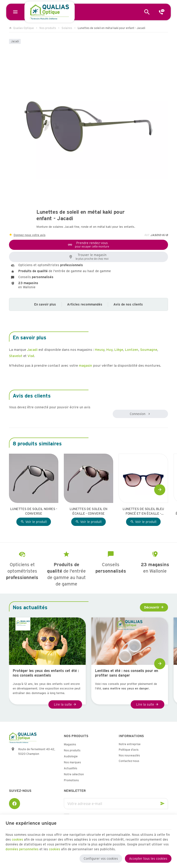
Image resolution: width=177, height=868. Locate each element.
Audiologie (71, 756)
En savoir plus (45, 304)
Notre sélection (74, 774)
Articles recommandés (85, 304)
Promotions (71, 780)
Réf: (147, 235)
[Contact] (162, 12)
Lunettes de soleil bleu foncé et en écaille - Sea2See (143, 511)
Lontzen (132, 350)
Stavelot (16, 356)
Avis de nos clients (128, 304)
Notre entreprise (130, 744)
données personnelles (22, 849)
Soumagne (149, 350)
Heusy (100, 350)
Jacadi (15, 41)
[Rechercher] (147, 12)
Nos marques (72, 762)
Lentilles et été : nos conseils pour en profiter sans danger (127, 673)
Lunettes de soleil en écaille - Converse (88, 511)
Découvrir (152, 607)
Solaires (67, 28)
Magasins (70, 744)
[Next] (160, 490)
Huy (109, 350)
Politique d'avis (129, 750)
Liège (119, 350)
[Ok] (162, 804)
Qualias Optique (21, 28)
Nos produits (48, 28)
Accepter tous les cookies (148, 858)
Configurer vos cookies (101, 858)
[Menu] (15, 12)
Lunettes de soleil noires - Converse (34, 511)
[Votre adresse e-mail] (116, 804)
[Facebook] (15, 804)
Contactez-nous (129, 761)
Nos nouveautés (129, 755)
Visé (31, 356)
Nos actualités (30, 607)
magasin (86, 366)
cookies (17, 839)
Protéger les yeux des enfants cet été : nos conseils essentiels (46, 673)
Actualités (71, 768)
